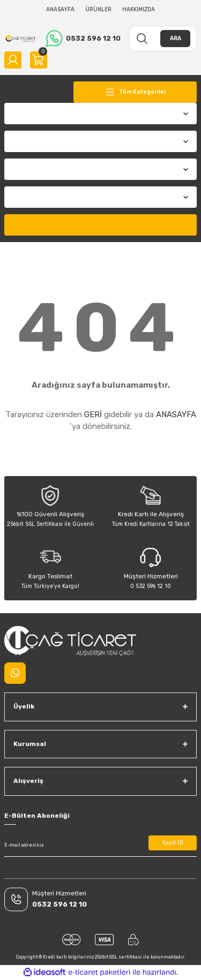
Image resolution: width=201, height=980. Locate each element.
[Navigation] (135, 92)
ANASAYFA (176, 414)
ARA (176, 38)
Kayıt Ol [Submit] (173, 843)
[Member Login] (13, 60)
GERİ (93, 414)
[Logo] (21, 39)
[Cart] (39, 60)
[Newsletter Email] (100, 845)
